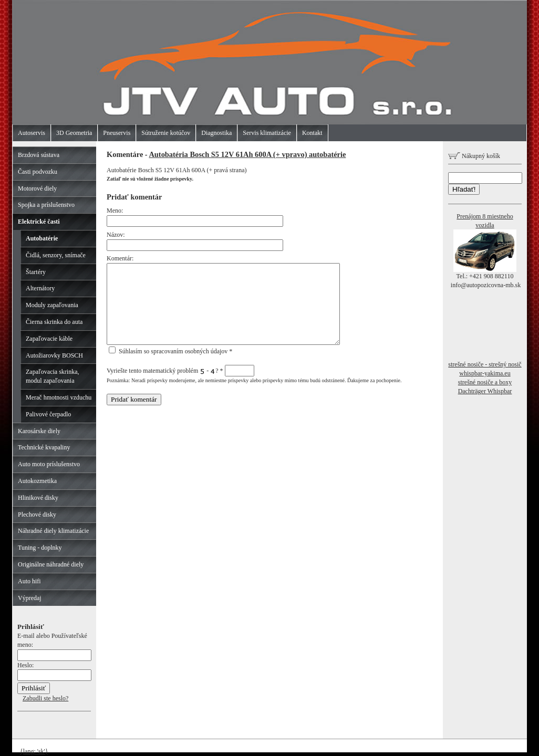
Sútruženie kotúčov (166, 133)
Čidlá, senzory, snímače (56, 255)
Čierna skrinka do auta (54, 322)
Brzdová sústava (39, 155)
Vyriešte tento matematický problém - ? (180, 371)
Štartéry (36, 272)
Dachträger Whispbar (485, 391)
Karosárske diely (39, 431)
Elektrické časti (39, 222)
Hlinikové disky (38, 498)
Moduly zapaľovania (52, 305)
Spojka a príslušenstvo (46, 205)
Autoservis (32, 133)
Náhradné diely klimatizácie (53, 531)
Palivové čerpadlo (48, 414)
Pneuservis (117, 133)
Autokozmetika (37, 481)
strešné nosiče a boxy (485, 382)
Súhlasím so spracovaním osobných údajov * (170, 351)
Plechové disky (37, 514)
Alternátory (40, 288)
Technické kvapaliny (44, 447)
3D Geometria (74, 133)
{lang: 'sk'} (34, 751)
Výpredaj (30, 598)
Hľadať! (464, 189)
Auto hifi (29, 581)
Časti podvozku (38, 172)
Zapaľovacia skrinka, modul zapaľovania (53, 376)
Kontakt (312, 133)
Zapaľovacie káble (49, 339)
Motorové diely (37, 188)
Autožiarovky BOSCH (54, 355)
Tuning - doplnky (40, 548)
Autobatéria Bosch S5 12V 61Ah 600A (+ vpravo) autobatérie (247, 154)
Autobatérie (42, 238)
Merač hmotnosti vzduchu (59, 397)
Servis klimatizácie (267, 133)
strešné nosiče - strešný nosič (485, 364)
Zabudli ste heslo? (45, 698)
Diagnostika (216, 133)
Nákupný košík (474, 156)
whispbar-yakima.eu (485, 373)
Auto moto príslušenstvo (49, 464)
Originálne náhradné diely (51, 564)
